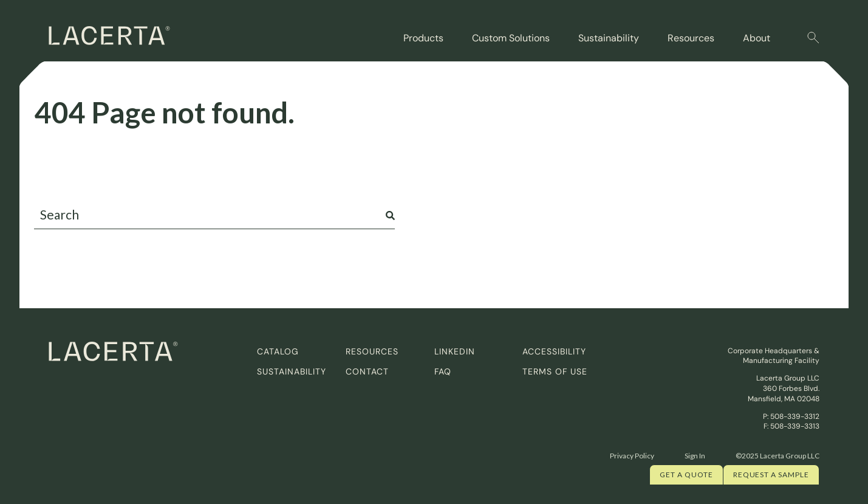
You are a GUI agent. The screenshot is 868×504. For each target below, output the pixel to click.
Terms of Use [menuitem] (555, 371)
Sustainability (609, 38)
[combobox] (214, 215)
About (757, 38)
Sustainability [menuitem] (292, 371)
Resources (691, 38)
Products (423, 38)
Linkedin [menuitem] (455, 351)
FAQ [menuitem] (443, 371)
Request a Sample (771, 475)
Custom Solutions (511, 38)
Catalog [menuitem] (278, 351)
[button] (813, 38)
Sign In (695, 456)
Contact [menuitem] (367, 371)
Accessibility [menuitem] (554, 351)
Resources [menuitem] (372, 351)
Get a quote (686, 475)
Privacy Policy (632, 456)
